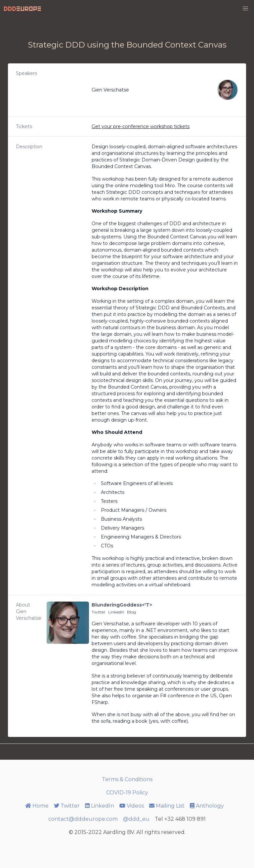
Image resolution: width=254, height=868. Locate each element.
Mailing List (167, 806)
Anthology (207, 806)
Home (37, 806)
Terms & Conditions (127, 779)
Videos (132, 806)
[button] (245, 9)
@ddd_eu (136, 819)
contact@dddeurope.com (83, 819)
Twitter (99, 612)
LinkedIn (116, 612)
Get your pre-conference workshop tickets (141, 126)
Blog (131, 612)
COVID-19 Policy (127, 793)
